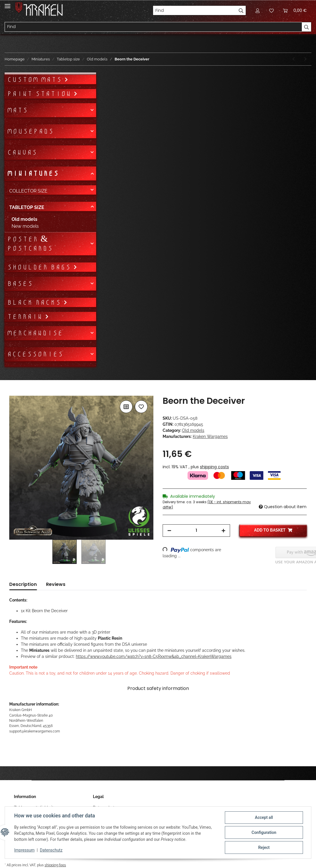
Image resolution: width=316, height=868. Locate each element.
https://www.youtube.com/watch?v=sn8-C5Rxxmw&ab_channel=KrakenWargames (154, 656)
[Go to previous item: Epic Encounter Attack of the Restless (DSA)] (294, 59)
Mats (17, 110)
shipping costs (214, 467)
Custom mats (36, 79)
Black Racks (35, 302)
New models (25, 226)
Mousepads (30, 131)
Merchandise (35, 333)
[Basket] (295, 10)
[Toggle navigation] (8, 4)
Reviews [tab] (56, 584)
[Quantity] (196, 531)
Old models (193, 430)
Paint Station (40, 94)
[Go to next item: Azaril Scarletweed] (305, 59)
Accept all (264, 817)
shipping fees (55, 865)
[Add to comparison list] (126, 407)
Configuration (264, 832)
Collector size (28, 191)
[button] (258, 10)
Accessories (35, 354)
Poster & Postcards (30, 244)
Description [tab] (23, 584)
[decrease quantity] (169, 531)
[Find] (195, 10)
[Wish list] (271, 10)
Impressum (24, 850)
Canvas (22, 152)
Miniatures (33, 173)
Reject (264, 847)
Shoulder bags (40, 267)
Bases (20, 284)
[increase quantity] (223, 531)
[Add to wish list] (141, 407)
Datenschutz (51, 850)
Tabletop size (27, 207)
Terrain (26, 317)
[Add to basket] (14, 393)
